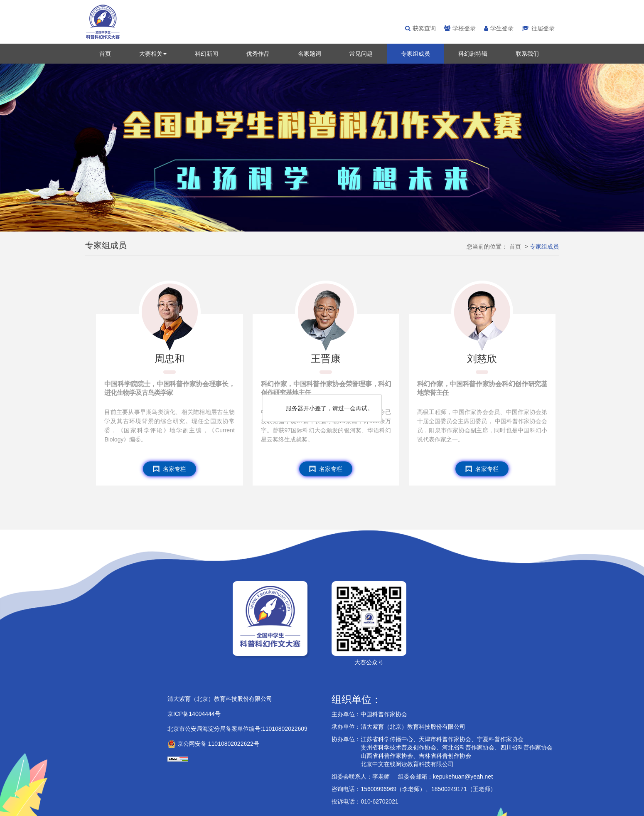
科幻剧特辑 (473, 54)
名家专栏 (170, 469)
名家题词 (310, 54)
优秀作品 (258, 54)
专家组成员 (415, 54)
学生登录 (499, 28)
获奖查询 (420, 28)
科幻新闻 (206, 54)
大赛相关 (153, 54)
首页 (105, 54)
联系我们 (527, 54)
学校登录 (460, 28)
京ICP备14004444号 (194, 714)
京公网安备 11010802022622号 (213, 744)
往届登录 (538, 28)
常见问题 (361, 54)
